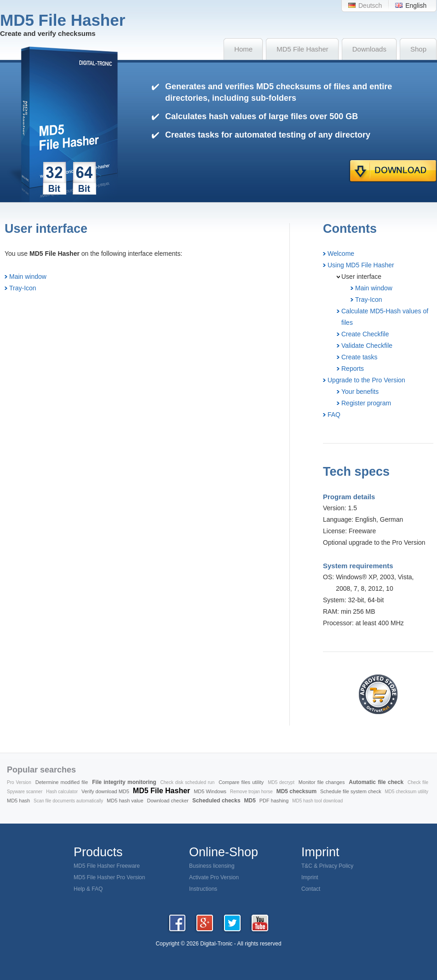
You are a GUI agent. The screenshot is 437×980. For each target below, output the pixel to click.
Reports (353, 369)
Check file (418, 782)
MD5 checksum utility (407, 792)
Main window (28, 277)
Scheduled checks (216, 801)
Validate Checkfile (367, 346)
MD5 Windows (210, 791)
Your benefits (360, 392)
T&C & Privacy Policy (327, 866)
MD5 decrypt (281, 782)
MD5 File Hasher (302, 49)
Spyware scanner (25, 792)
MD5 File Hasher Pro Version (109, 877)
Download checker (168, 801)
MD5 (250, 801)
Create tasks (359, 357)
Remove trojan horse (251, 792)
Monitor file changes (322, 782)
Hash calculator (62, 792)
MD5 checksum (296, 791)
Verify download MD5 (105, 791)
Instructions (203, 889)
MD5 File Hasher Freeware (107, 866)
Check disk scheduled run (188, 782)
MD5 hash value (125, 801)
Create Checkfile (365, 334)
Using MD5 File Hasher (361, 265)
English (416, 6)
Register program (366, 403)
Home (243, 49)
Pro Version (19, 782)
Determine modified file (62, 782)
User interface (361, 277)
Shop (418, 49)
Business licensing (212, 866)
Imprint (310, 877)
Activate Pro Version (214, 877)
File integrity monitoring (124, 782)
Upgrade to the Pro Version (366, 380)
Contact (311, 889)
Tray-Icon (23, 288)
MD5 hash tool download (317, 801)
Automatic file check (376, 782)
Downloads (369, 49)
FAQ (334, 415)
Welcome (341, 254)
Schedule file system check (351, 791)
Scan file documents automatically (68, 801)
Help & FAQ (88, 889)
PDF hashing (274, 801)
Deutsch (370, 6)
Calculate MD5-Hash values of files (385, 317)
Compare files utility (241, 782)
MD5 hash (18, 801)
